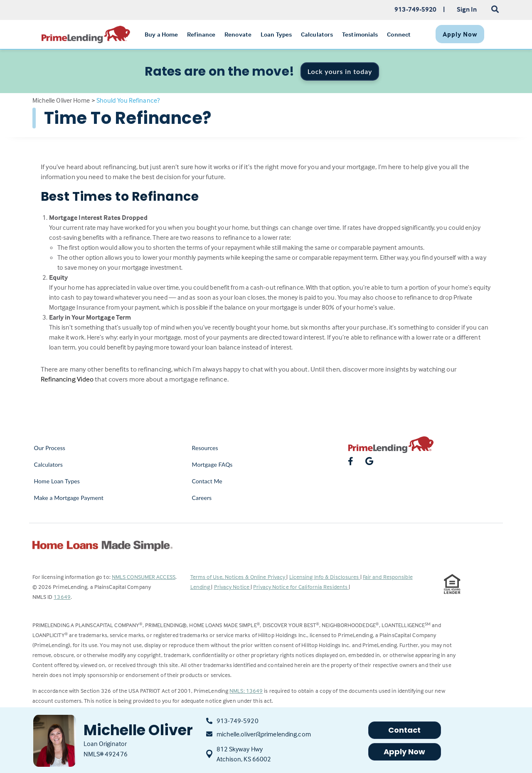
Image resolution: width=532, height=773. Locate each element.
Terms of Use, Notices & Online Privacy (239, 577)
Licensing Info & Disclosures (325, 577)
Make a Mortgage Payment (69, 498)
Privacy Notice (233, 587)
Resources (205, 448)
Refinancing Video (67, 379)
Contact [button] (405, 730)
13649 (62, 597)
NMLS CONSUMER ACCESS (144, 577)
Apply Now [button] (405, 752)
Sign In (467, 9)
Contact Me (207, 481)
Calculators (48, 464)
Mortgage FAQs (212, 464)
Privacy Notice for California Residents (301, 587)
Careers (202, 498)
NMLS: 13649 (246, 691)
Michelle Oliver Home (61, 100)
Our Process (50, 448)
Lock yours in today (340, 71)
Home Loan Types (57, 481)
